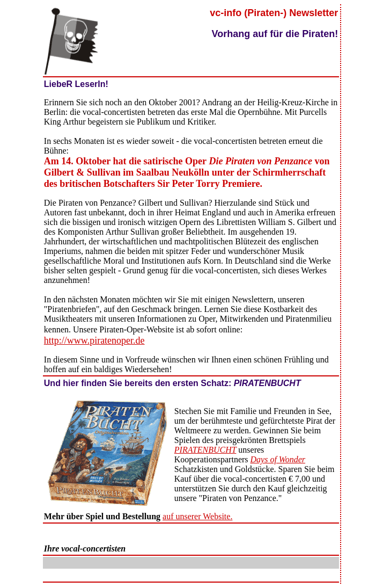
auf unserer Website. (197, 516)
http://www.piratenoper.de (94, 340)
